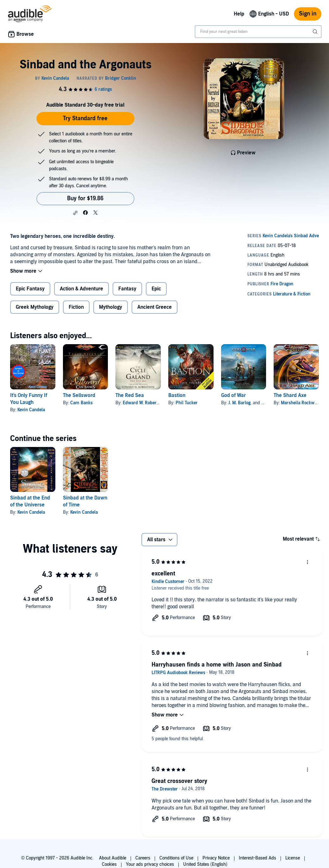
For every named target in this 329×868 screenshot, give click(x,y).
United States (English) (205, 864)
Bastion (177, 395)
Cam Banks (81, 403)
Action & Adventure (81, 289)
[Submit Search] (316, 32)
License (293, 858)
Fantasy (127, 289)
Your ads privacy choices (150, 864)
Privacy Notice (216, 858)
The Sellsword (79, 395)
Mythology (111, 307)
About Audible (113, 858)
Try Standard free (85, 118)
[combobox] (258, 32)
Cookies (109, 864)
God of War (233, 395)
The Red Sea (130, 395)
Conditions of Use (176, 858)
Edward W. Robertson (144, 403)
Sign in (308, 14)
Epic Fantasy (30, 289)
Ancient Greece (155, 307)
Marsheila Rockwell (300, 403)
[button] (75, 213)
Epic (156, 289)
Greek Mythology (35, 307)
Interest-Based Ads (258, 858)
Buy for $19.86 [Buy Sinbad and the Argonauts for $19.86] (85, 198)
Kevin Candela (31, 410)
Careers (143, 858)
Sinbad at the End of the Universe (30, 501)
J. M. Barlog (239, 403)
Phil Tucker (187, 403)
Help (239, 14)
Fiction (76, 307)
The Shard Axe (290, 395)
